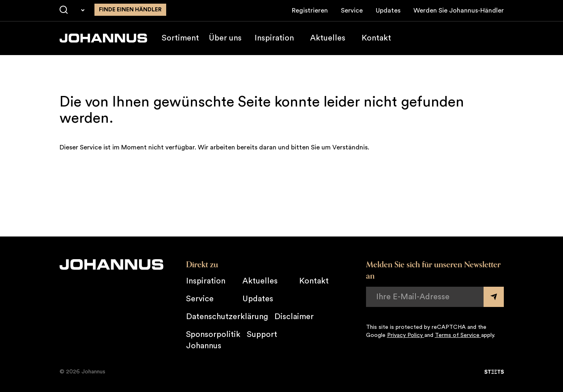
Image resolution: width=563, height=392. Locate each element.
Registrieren (310, 11)
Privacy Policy (406, 335)
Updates (388, 11)
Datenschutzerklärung (227, 317)
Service (352, 11)
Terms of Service (458, 335)
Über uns (225, 38)
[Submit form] (494, 297)
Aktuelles (328, 38)
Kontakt (376, 38)
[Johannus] (103, 38)
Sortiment (180, 38)
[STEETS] (494, 372)
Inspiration (274, 38)
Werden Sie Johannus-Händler (459, 11)
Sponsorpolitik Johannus (213, 340)
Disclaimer (294, 317)
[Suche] (64, 10)
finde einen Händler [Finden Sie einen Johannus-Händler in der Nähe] (130, 10)
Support (262, 334)
